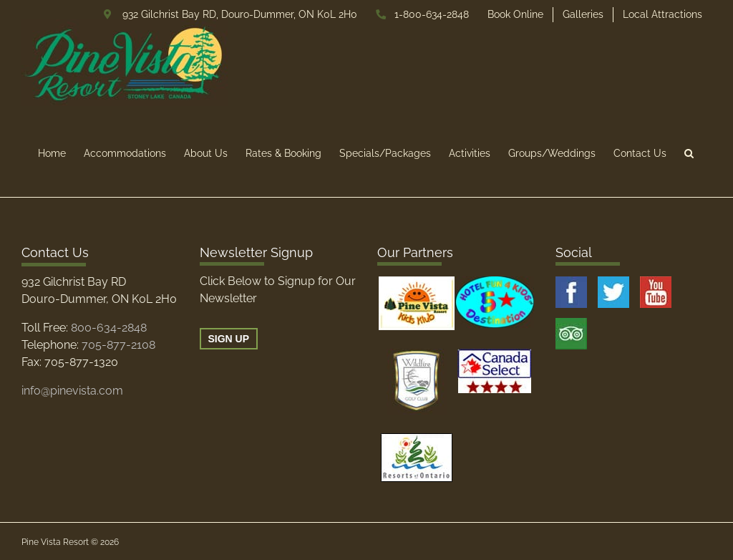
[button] (689, 153)
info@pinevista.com (72, 391)
